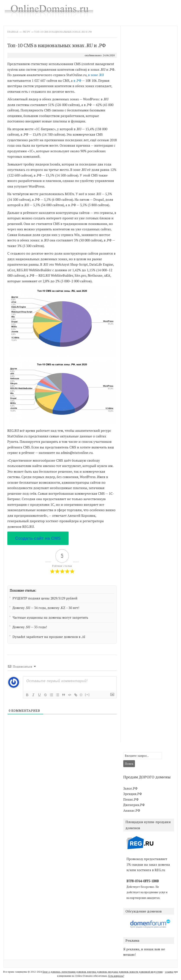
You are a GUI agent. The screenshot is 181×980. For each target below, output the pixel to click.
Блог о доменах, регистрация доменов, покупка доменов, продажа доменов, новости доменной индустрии (103, 972)
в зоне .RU (96, 75)
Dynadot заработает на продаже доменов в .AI (49, 637)
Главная (13, 32)
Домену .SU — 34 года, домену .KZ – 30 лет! (46, 608)
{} (81, 695)
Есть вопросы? (116, 976)
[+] (87, 695)
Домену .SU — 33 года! (30, 627)
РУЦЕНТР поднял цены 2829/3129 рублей (45, 598)
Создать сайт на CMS (38, 538)
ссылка (169, 972)
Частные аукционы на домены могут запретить (50, 617)
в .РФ (77, 80)
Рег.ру (26, 32)
